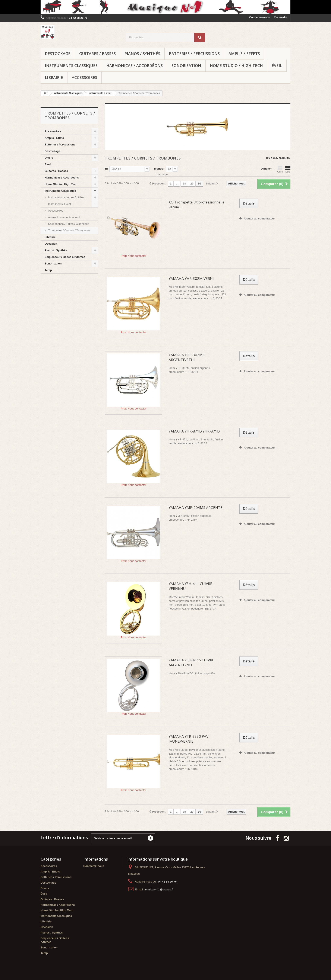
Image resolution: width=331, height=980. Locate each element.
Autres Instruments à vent (64, 217)
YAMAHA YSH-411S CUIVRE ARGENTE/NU (191, 662)
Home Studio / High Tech (236, 65)
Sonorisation (186, 65)
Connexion (281, 17)
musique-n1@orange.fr (159, 889)
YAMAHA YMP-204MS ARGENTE (196, 507)
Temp (48, 270)
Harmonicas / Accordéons (135, 65)
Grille (280, 169)
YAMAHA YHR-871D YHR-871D (194, 431)
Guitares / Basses (97, 54)
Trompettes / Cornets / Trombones (69, 230)
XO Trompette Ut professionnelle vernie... (197, 205)
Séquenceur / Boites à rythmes (65, 257)
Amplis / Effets (244, 54)
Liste (288, 169)
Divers (49, 158)
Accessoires (84, 77)
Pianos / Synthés (142, 54)
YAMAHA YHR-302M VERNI (191, 278)
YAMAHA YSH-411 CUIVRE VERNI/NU (190, 586)
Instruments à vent (59, 204)
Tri (106, 169)
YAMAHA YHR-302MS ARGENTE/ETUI (187, 357)
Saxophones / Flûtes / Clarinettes (68, 224)
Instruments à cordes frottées (66, 197)
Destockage (58, 54)
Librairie (54, 77)
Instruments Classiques (71, 65)
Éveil (277, 65)
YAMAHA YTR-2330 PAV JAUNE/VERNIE (189, 739)
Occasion (51, 244)
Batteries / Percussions (194, 54)
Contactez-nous (259, 17)
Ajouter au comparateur (259, 219)
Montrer (159, 169)
